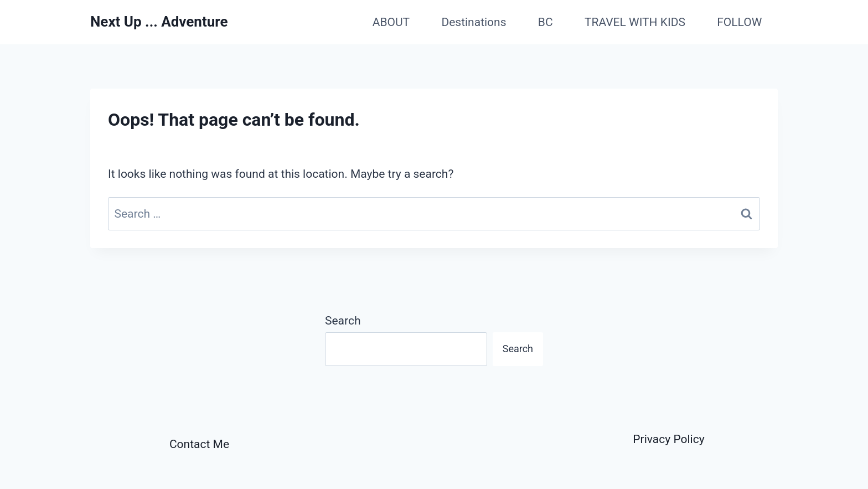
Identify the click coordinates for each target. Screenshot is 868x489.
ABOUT (391, 22)
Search (343, 321)
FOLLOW (739, 22)
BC (546, 22)
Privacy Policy (668, 439)
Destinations (474, 22)
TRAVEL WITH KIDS (635, 22)
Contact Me (199, 444)
